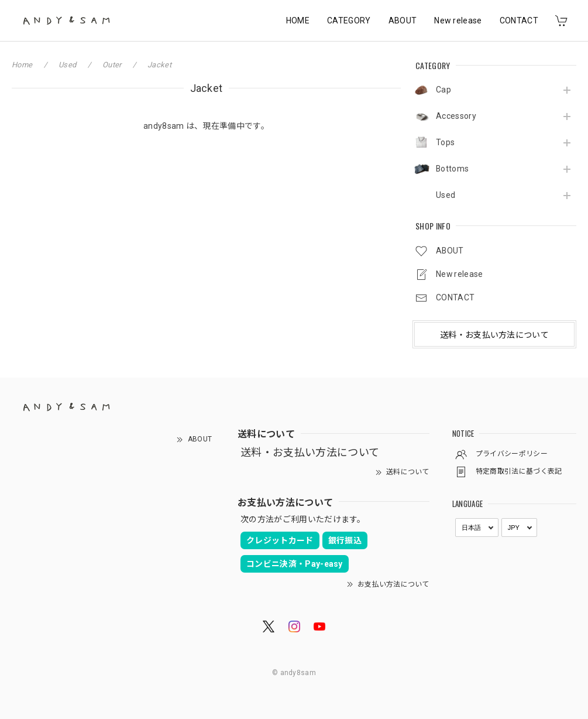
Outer (112, 65)
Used (446, 195)
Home (22, 65)
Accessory (456, 116)
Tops (445, 142)
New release (458, 20)
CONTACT (519, 20)
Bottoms (453, 169)
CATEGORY (349, 20)
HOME (298, 20)
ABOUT (403, 20)
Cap (443, 90)
